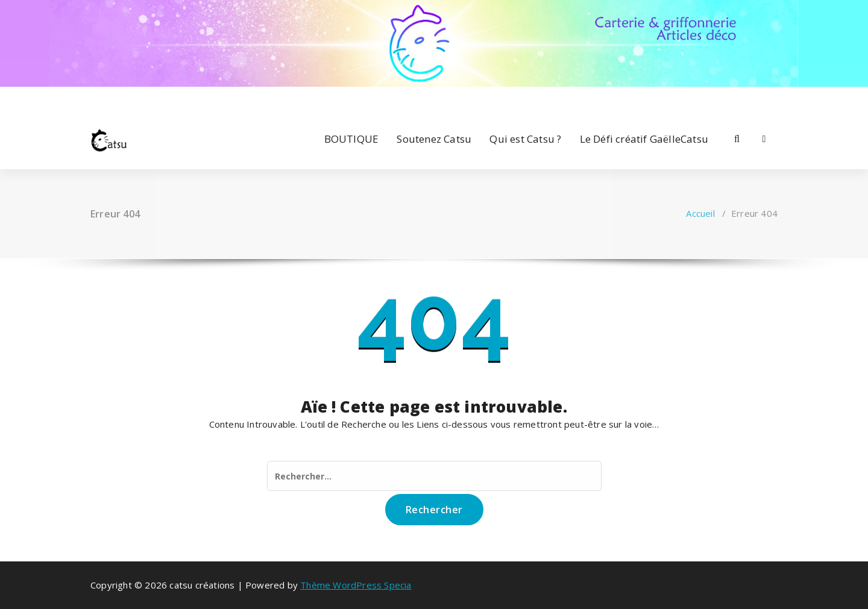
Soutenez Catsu (434, 139)
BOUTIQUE (352, 139)
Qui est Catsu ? (525, 139)
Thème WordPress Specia (356, 585)
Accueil (700, 213)
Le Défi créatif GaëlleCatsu (644, 139)
